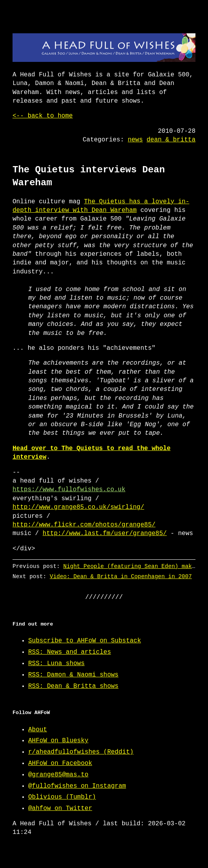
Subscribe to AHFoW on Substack (85, 641)
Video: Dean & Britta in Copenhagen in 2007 (121, 576)
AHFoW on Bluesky (58, 741)
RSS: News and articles (70, 652)
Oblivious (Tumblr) (62, 797)
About (38, 730)
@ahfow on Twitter (60, 808)
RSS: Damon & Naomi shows (73, 675)
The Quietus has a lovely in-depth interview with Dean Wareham (101, 206)
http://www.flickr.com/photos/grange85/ (84, 525)
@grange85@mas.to (58, 775)
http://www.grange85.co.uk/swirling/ (78, 507)
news (135, 140)
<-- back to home (43, 116)
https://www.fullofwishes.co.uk (69, 490)
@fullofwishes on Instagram (77, 786)
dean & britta (171, 140)
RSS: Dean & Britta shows (73, 686)
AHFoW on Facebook (60, 763)
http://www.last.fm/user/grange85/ (105, 533)
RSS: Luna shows (56, 664)
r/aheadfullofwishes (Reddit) (81, 752)
